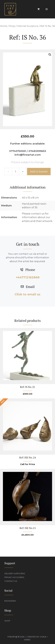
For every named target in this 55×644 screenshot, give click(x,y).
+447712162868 (28, 277)
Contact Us (11, 581)
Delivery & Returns (15, 573)
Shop (12, 26)
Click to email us (27, 294)
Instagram (10, 601)
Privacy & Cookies (14, 577)
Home (4, 26)
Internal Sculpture (28, 26)
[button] (50, 55)
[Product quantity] (16, 172)
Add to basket (39, 172)
